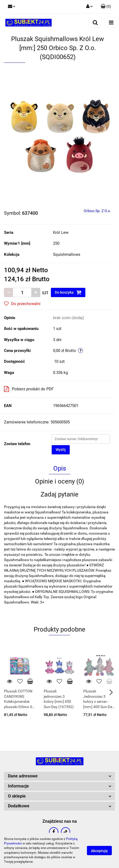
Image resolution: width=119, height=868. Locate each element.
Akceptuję (99, 851)
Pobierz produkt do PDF (29, 389)
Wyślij (61, 450)
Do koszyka (68, 292)
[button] (106, 7)
